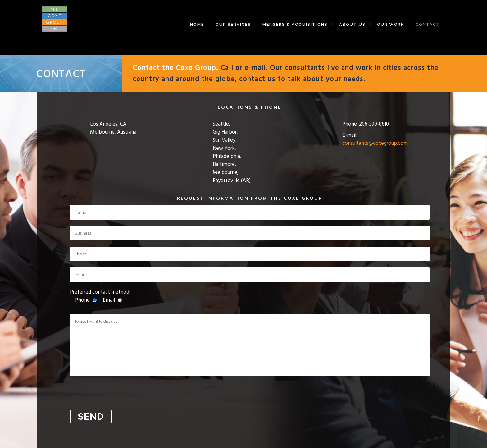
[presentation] (117, 395)
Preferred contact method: (100, 296)
